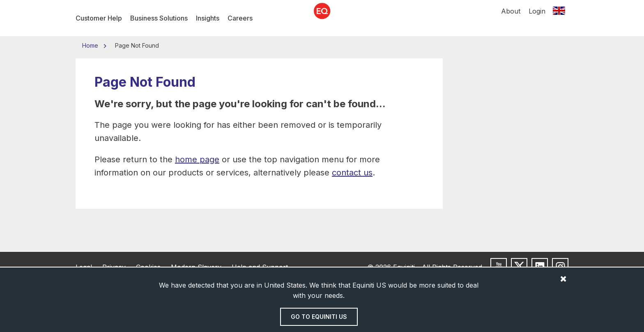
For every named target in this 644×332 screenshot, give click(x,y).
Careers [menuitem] (240, 18)
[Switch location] (559, 18)
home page (197, 159)
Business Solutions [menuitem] (159, 18)
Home (91, 45)
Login (537, 18)
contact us (352, 173)
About (511, 18)
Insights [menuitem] (208, 18)
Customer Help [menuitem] (99, 18)
